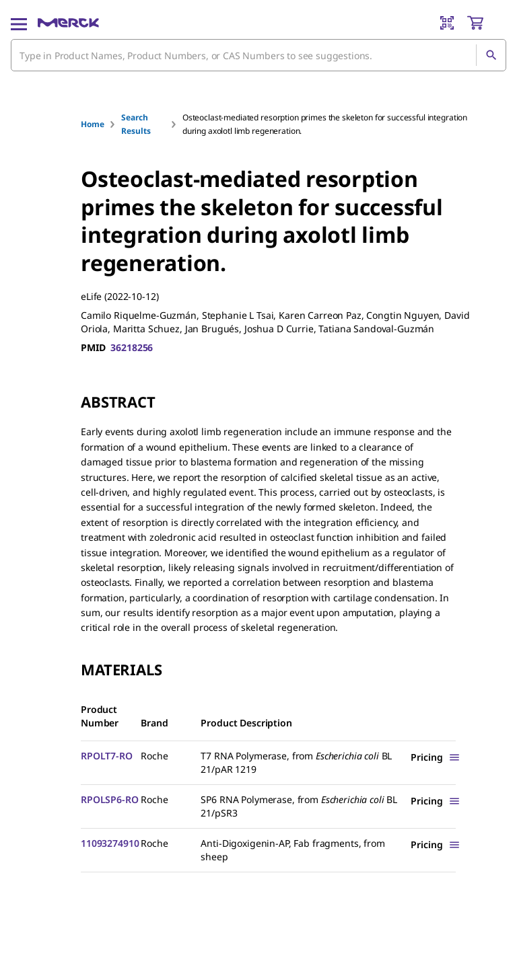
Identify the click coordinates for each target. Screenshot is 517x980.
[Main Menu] (19, 23)
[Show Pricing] (436, 757)
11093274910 (110, 843)
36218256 (132, 347)
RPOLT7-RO (107, 756)
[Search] (491, 55)
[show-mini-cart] (486, 23)
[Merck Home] (68, 23)
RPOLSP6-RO (110, 799)
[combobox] (258, 55)
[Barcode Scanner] (447, 23)
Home (92, 124)
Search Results (136, 124)
